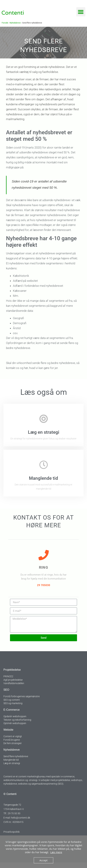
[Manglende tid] (44, 465)
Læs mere (56, 852)
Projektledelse (12, 670)
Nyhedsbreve (15, 23)
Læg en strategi (44, 432)
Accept (43, 860)
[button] (81, 12)
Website (8, 730)
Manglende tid (43, 478)
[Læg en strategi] (44, 419)
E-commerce (12, 710)
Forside (5, 23)
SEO (6, 690)
